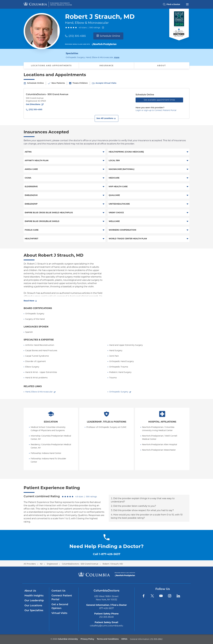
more (117, 57)
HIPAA (124, 639)
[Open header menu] (187, 4)
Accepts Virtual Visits (106, 83)
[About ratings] (104, 28)
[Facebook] (144, 596)
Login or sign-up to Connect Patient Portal (156, 110)
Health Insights (34, 596)
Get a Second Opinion (60, 606)
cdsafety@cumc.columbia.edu (106, 626)
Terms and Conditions (108, 639)
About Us (30, 591)
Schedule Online (108, 36)
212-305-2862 (156, 639)
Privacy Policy (87, 639)
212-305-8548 (106, 617)
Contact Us (58, 591)
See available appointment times (159, 100)
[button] (106, 118)
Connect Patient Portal (62, 598)
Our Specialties (34, 611)
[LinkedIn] (178, 596)
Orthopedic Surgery (119, 392)
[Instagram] (170, 596)
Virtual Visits (59, 613)
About (162, 66)
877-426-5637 (106, 608)
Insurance (106, 66)
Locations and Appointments (51, 66)
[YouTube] (161, 596)
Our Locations (33, 606)
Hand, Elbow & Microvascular (39, 392)
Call (107, 554)
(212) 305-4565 (77, 36)
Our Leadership (34, 601)
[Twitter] (152, 596)
